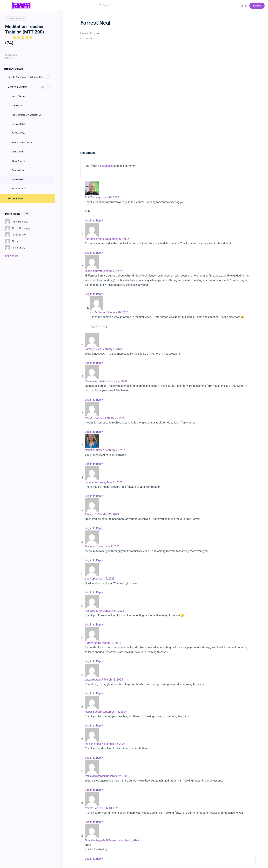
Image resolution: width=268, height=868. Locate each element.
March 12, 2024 (111, 643)
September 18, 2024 (114, 712)
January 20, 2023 (113, 271)
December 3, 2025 (128, 840)
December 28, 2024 (118, 776)
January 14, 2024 (114, 611)
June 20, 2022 (110, 197)
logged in (107, 166)
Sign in (243, 6)
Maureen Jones (94, 546)
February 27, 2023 (116, 450)
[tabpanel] (166, 96)
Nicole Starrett (93, 271)
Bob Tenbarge (93, 197)
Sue (87, 579)
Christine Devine (95, 450)
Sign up (257, 6)
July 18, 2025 (111, 808)
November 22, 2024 (113, 744)
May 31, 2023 (111, 514)
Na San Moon (93, 744)
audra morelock (94, 680)
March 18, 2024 (113, 680)
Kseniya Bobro (93, 514)
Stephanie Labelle (95, 381)
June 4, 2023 (112, 546)
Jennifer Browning (96, 482)
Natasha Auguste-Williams (100, 840)
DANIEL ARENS (94, 418)
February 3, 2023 (112, 349)
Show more (12, 256)
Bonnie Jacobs (94, 808)
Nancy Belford (93, 712)
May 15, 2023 (115, 482)
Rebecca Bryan (94, 611)
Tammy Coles (93, 349)
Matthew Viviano (95, 239)
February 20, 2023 (114, 418)
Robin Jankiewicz (95, 776)
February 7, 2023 (117, 381)
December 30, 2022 (117, 239)
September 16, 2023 (102, 579)
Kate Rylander (93, 643)
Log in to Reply (94, 221)
